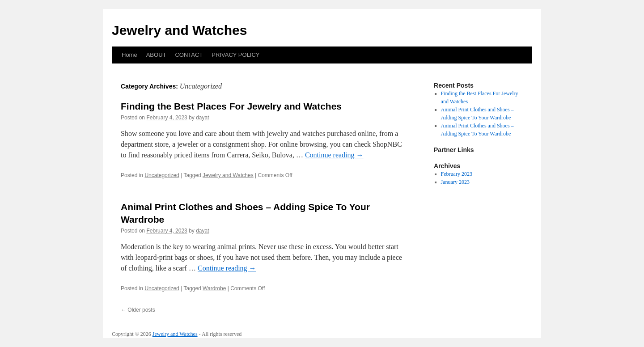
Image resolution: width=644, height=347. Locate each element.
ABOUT (156, 55)
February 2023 (457, 174)
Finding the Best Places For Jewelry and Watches (231, 106)
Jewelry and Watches (179, 30)
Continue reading (334, 155)
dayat (202, 118)
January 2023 (455, 182)
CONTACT (189, 55)
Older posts (138, 310)
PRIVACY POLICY (235, 55)
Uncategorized (162, 175)
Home (129, 55)
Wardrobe (214, 288)
